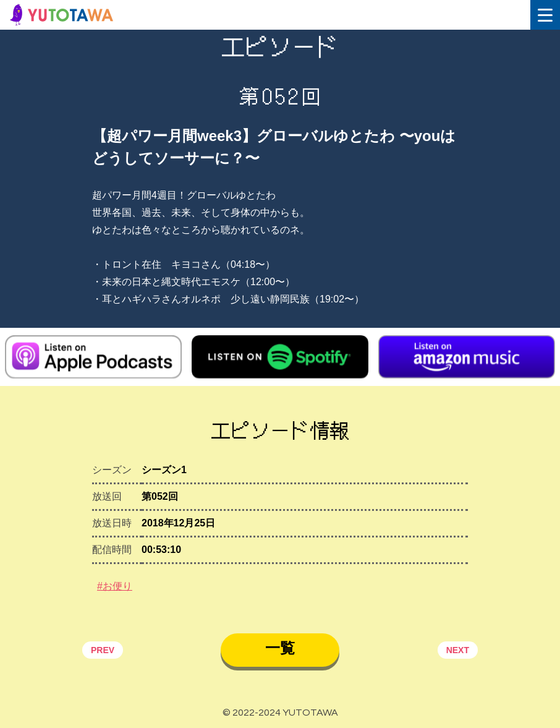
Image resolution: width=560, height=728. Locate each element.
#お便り (115, 586)
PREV (103, 650)
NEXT (458, 650)
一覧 (280, 648)
